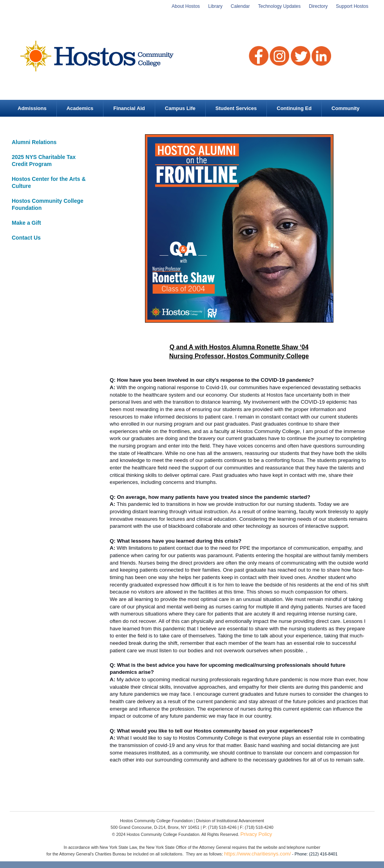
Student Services (236, 108)
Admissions (32, 108)
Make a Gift (26, 223)
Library (215, 6)
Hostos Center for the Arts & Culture (49, 182)
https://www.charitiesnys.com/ (258, 854)
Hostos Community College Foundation (48, 204)
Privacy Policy (256, 834)
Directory (318, 6)
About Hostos (186, 6)
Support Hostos (352, 6)
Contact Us (26, 238)
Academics (80, 108)
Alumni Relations (34, 142)
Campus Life (180, 108)
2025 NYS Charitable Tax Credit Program (44, 161)
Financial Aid (129, 108)
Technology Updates (280, 6)
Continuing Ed (294, 108)
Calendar (240, 6)
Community (346, 108)
